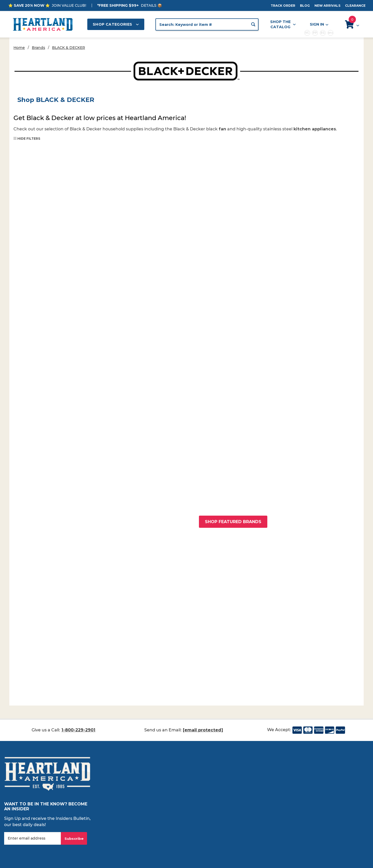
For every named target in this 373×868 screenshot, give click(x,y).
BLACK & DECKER (69, 48)
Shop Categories (116, 24)
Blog (305, 6)
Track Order (283, 6)
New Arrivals (327, 6)
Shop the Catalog (283, 24)
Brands (38, 48)
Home (19, 48)
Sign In (319, 24)
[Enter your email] (33, 838)
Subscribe (74, 839)
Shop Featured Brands (233, 522)
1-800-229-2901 (78, 730)
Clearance (355, 6)
